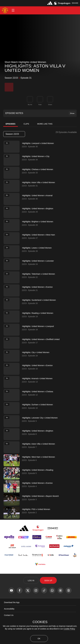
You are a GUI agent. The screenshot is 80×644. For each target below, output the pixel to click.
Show (72, 113)
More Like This (45, 124)
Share (50, 105)
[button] (13, 10)
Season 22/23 (14, 134)
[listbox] (14, 134)
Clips (26, 124)
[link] (50, 99)
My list (30, 105)
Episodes (11, 124)
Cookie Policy (69, 629)
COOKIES (40, 622)
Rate (40, 105)
